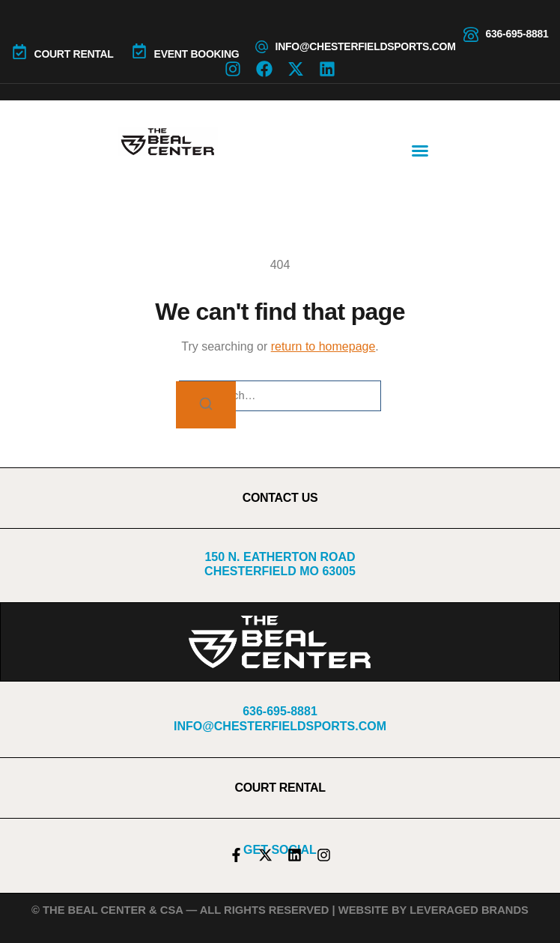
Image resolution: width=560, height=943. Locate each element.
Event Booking (197, 54)
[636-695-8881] (471, 34)
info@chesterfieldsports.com (366, 46)
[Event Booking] (139, 51)
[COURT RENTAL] (19, 52)
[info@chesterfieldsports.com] (262, 47)
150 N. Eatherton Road (280, 557)
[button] (420, 151)
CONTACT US (280, 498)
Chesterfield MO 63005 (280, 571)
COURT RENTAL (74, 54)
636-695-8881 (517, 34)
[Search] (206, 405)
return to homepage (323, 346)
